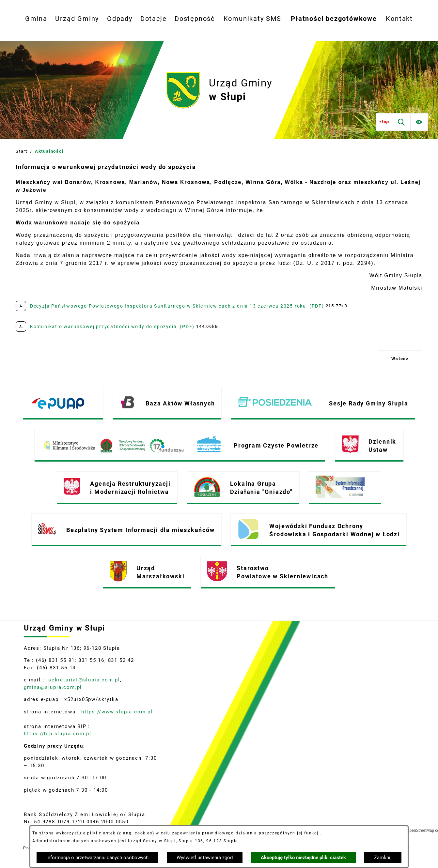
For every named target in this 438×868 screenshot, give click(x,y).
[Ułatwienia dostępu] (419, 122)
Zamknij (383, 858)
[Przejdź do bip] (384, 122)
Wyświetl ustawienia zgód (205, 858)
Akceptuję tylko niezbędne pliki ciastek (303, 858)
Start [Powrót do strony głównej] (22, 151)
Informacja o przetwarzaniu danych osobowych (97, 858)
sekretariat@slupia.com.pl (83, 680)
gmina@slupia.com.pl (53, 687)
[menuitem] (36, 19)
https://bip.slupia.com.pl (59, 734)
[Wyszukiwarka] (402, 122)
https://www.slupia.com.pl (117, 712)
